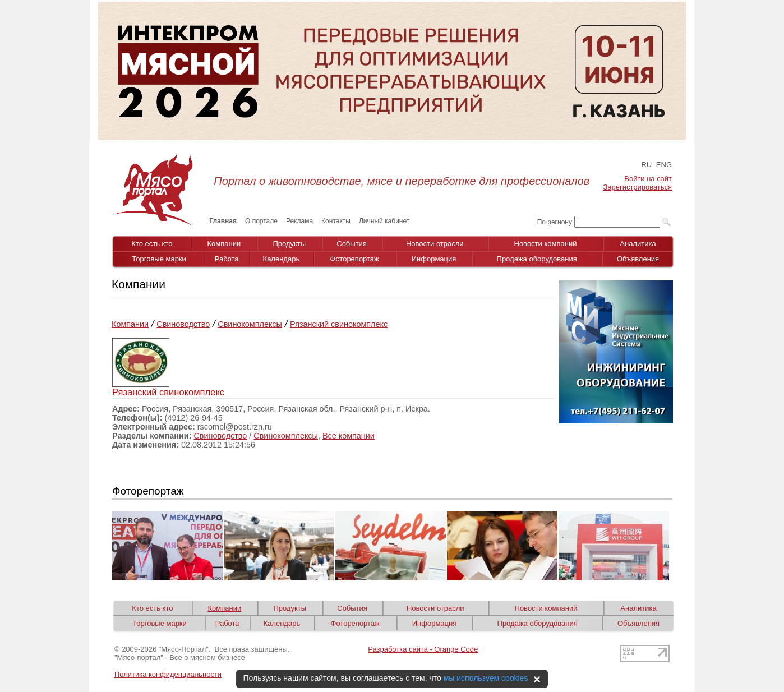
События (352, 244)
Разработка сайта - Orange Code (423, 649)
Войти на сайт (648, 179)
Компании (224, 244)
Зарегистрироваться (638, 187)
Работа (227, 259)
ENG (664, 165)
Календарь (282, 259)
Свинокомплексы (250, 324)
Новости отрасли (435, 244)
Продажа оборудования (537, 259)
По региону (555, 222)
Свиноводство (183, 324)
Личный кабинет (384, 221)
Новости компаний (546, 244)
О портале (261, 221)
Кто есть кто (152, 244)
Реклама (299, 221)
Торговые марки (159, 259)
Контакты (336, 221)
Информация (434, 259)
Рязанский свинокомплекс (339, 324)
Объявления (638, 259)
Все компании (349, 436)
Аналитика (638, 244)
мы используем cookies (486, 678)
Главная (223, 221)
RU (646, 165)
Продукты (289, 244)
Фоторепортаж (355, 259)
